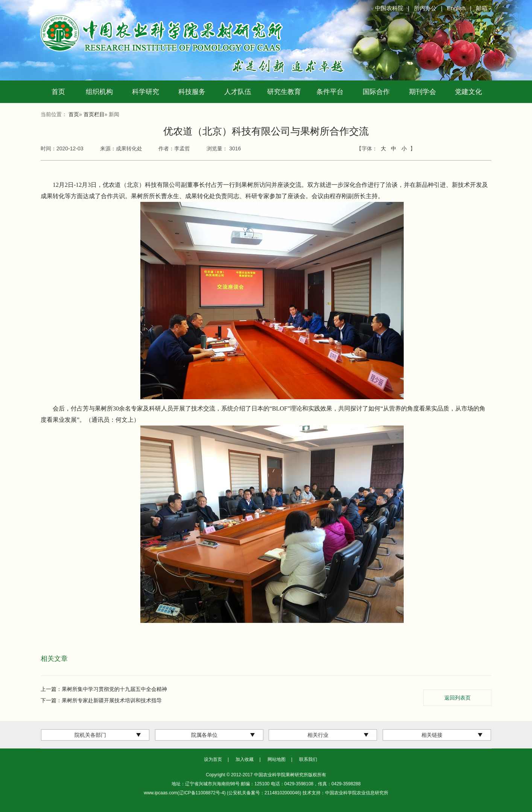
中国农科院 (389, 8)
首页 (58, 92)
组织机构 (99, 92)
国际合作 (376, 92)
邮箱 (482, 8)
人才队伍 (238, 92)
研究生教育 (284, 92)
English (456, 8)
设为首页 (213, 759)
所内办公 (425, 8)
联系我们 (308, 759)
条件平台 (330, 92)
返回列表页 (458, 698)
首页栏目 (94, 114)
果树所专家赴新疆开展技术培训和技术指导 (112, 700)
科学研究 (146, 92)
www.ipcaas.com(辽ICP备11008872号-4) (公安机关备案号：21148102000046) (223, 793)
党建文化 (468, 92)
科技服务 (192, 92)
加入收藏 (245, 759)
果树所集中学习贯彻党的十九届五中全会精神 (114, 689)
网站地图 (277, 759)
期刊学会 (423, 92)
